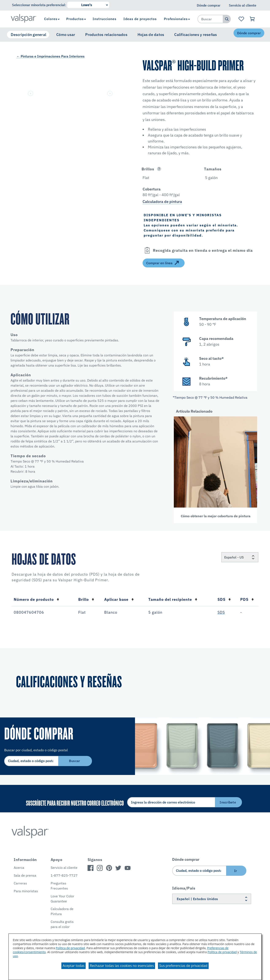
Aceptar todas (74, 966)
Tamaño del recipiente (173, 599)
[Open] (159, 169)
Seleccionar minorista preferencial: (39, 5)
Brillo (86, 599)
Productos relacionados (106, 35)
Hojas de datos (151, 35)
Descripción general (28, 35)
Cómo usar (66, 35)
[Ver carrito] (252, 19)
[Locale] (240, 557)
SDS (224, 599)
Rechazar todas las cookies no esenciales (122, 966)
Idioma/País (184, 888)
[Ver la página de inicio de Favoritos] (241, 19)
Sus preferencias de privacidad (183, 966)
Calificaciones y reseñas (196, 35)
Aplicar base (119, 599)
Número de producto (36, 599)
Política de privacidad (70, 948)
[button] (168, 169)
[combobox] (210, 19)
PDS (247, 599)
